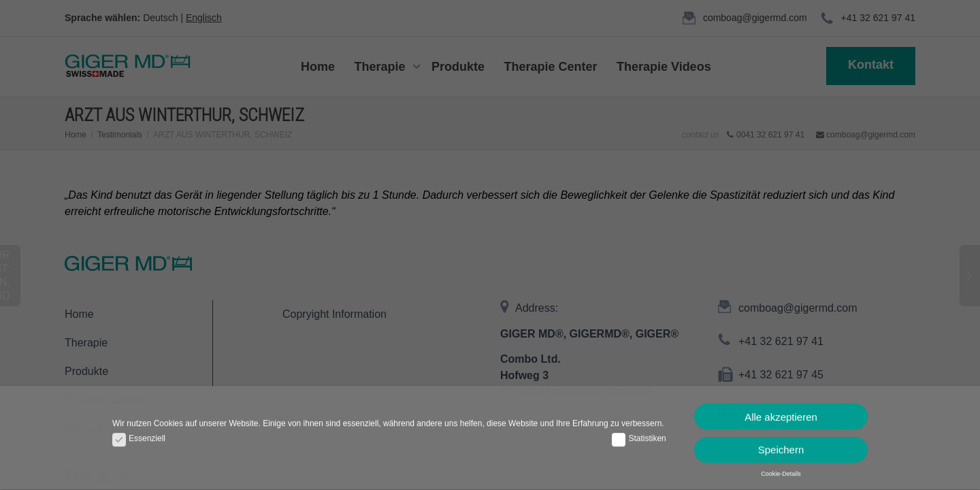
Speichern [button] (781, 446)
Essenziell (139, 435)
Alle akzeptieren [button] (781, 413)
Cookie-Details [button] (781, 470)
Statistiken (639, 435)
